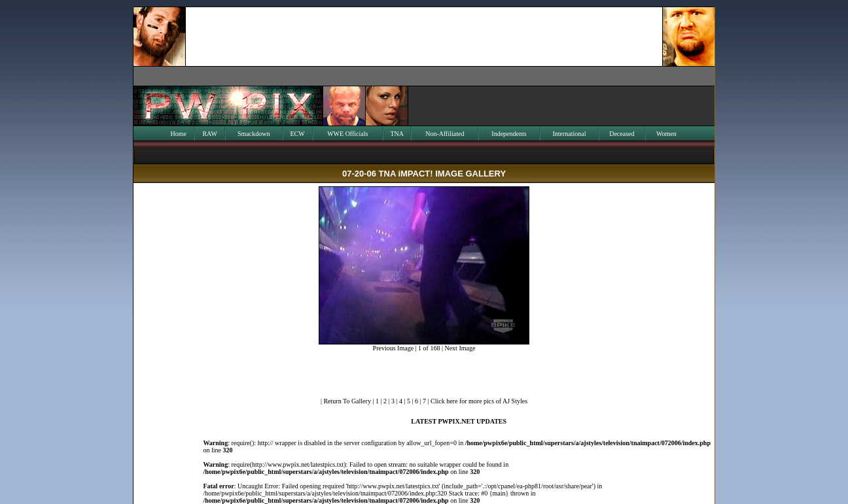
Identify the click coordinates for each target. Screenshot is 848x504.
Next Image (460, 348)
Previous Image (394, 348)
